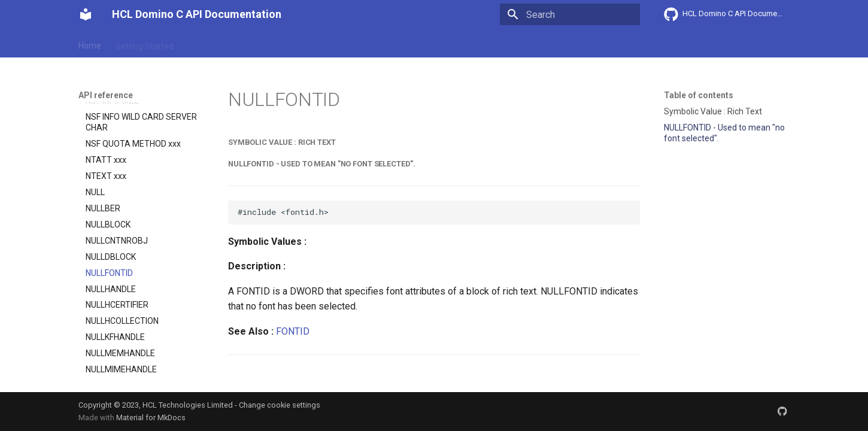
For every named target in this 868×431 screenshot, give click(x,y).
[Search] (570, 14)
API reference (328, 44)
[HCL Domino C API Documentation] (86, 14)
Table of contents (699, 95)
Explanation (265, 44)
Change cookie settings (280, 405)
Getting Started (145, 44)
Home (90, 44)
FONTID (293, 331)
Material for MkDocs (151, 418)
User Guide (208, 44)
